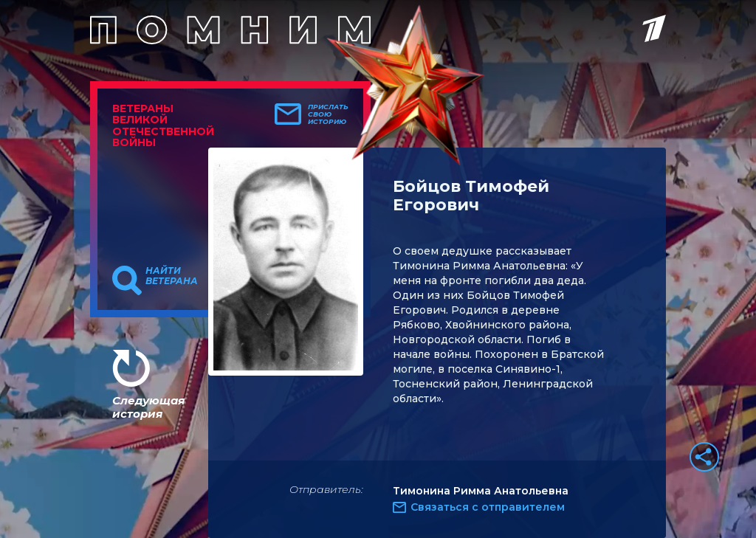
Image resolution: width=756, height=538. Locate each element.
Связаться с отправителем (488, 507)
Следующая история (148, 407)
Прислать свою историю (328, 114)
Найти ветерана (172, 276)
